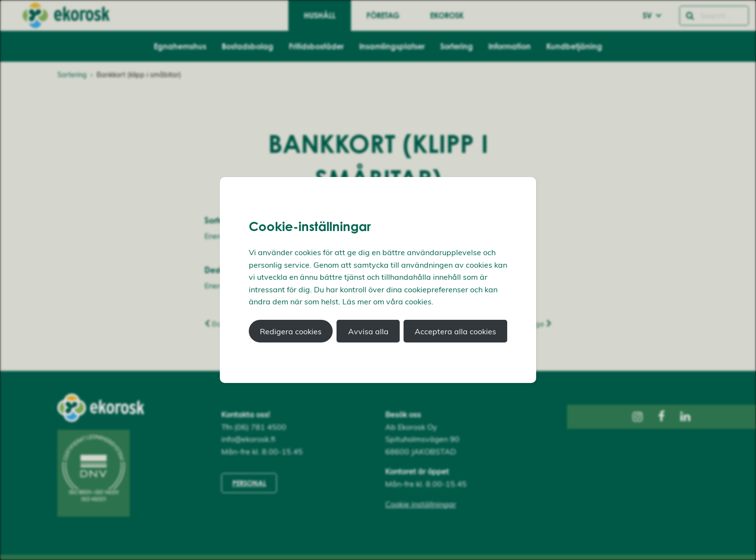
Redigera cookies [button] (291, 331)
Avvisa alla (368, 331)
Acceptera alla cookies (455, 331)
